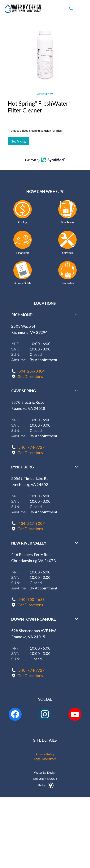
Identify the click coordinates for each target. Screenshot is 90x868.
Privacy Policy (45, 754)
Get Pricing (18, 141)
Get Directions (30, 376)
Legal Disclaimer (45, 759)
